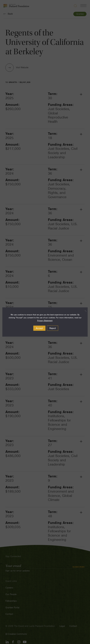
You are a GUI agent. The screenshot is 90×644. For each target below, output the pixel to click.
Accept (39, 328)
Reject (53, 328)
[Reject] (84, 311)
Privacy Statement (45, 321)
